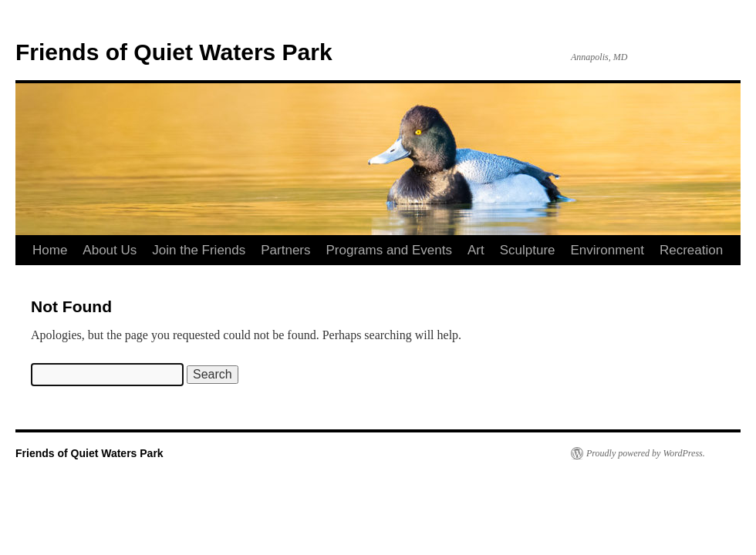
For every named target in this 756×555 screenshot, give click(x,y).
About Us (110, 250)
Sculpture (528, 250)
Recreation (691, 250)
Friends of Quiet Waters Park (174, 52)
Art (476, 250)
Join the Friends (199, 250)
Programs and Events (389, 250)
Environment (607, 250)
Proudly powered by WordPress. (646, 453)
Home (50, 250)
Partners (285, 250)
